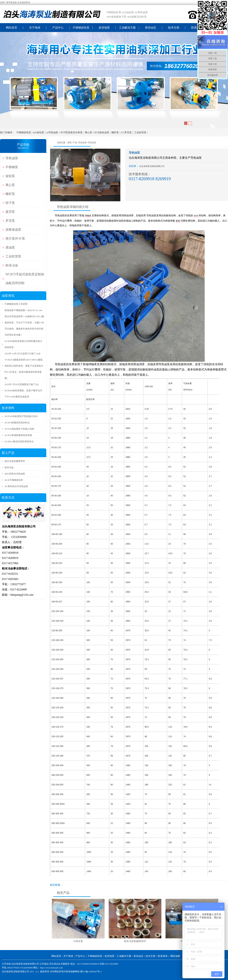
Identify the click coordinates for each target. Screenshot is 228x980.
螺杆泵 (115, 133)
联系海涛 (197, 28)
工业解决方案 (127, 28)
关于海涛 (35, 28)
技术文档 (174, 28)
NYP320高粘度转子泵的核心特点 (21, 416)
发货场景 (104, 28)
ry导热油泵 (52, 133)
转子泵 (10, 203)
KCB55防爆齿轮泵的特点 (17, 423)
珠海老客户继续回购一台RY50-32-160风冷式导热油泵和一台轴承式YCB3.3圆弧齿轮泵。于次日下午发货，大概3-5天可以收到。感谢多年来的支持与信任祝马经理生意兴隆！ (24, 323)
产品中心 (58, 28)
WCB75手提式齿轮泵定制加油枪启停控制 (25, 279)
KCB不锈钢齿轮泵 (14, 480)
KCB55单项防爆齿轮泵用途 (18, 435)
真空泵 (10, 212)
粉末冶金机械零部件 (135, 941)
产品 (75, 143)
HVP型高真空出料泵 (72, 133)
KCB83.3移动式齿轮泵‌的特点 (19, 441)
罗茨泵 (10, 221)
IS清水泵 (78, 941)
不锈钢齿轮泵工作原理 (16, 304)
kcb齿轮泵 (39, 133)
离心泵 (89, 133)
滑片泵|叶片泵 (15, 239)
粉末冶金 (12, 265)
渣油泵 (10, 247)
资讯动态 (150, 28)
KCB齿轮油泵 (102, 133)
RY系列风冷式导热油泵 (16, 486)
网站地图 (175, 956)
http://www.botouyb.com (51, 968)
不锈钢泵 (12, 167)
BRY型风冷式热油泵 (15, 474)
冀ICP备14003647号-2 (91, 972)
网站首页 (12, 28)
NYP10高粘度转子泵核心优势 (19, 429)
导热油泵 (82, 143)
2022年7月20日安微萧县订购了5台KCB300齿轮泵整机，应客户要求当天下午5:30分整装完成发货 (23, 391)
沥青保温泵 (13, 230)
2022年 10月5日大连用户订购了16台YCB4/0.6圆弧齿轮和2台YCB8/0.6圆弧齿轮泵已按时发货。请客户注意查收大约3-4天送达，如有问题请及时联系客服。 (24, 366)
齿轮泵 (10, 176)
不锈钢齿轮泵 (81, 28)
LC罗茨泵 (126, 133)
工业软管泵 (140, 133)
